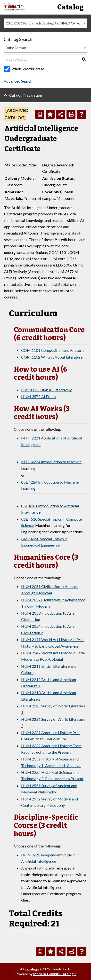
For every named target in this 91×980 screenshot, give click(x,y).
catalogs (32, 969)
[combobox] (45, 23)
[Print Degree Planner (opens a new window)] (40, 114)
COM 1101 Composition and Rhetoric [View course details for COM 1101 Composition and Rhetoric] (53, 350)
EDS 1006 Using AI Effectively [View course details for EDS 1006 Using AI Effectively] (46, 390)
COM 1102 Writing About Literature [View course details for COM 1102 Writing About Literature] (52, 357)
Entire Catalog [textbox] (16, 48)
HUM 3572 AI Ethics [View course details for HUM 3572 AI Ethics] (39, 396)
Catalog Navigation (26, 95)
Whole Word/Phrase (28, 69)
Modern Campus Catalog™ (55, 974)
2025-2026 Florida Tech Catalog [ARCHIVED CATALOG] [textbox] (46, 23)
